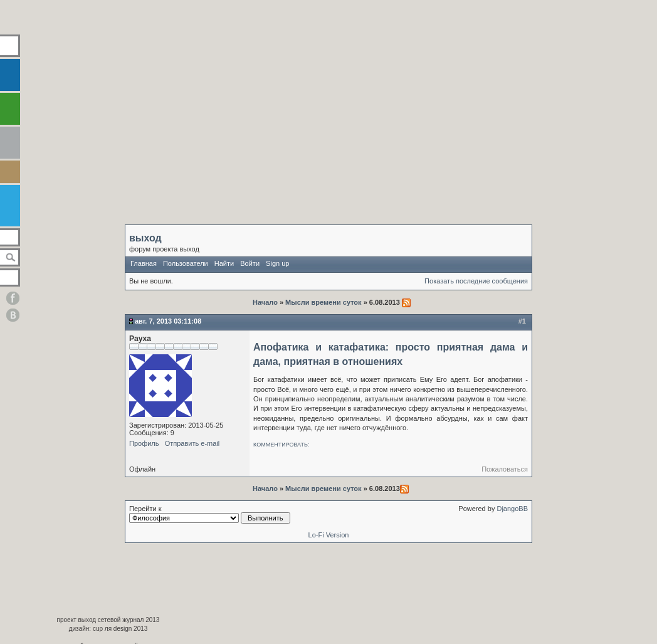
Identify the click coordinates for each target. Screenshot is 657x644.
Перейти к (210, 514)
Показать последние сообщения (476, 281)
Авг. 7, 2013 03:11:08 (168, 321)
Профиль (144, 443)
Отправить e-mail (192, 443)
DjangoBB (512, 509)
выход (145, 238)
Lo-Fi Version (329, 535)
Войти (250, 263)
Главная (144, 263)
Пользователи (186, 263)
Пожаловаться (505, 469)
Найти (224, 263)
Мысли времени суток (323, 302)
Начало (266, 302)
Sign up (277, 263)
